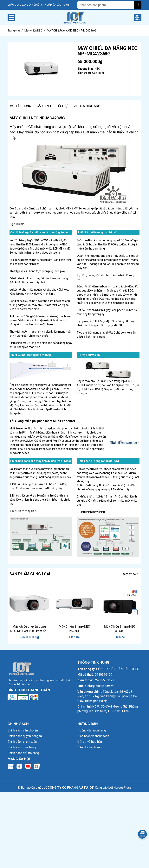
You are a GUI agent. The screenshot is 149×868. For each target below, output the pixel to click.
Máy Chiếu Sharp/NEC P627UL (74, 629)
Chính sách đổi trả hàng (23, 753)
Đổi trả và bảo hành (90, 742)
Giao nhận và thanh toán (93, 736)
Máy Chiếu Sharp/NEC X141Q (120, 629)
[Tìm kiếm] (138, 5)
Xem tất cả (131, 574)
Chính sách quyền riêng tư (25, 736)
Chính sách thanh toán (22, 742)
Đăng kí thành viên (90, 747)
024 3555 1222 (104, 680)
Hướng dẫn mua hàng (92, 730)
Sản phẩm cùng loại (30, 574)
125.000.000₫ (29, 637)
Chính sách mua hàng (22, 747)
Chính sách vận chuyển (23, 730)
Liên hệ (74, 637)
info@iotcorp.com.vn (100, 686)
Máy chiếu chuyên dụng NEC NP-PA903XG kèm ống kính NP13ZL (29, 629)
